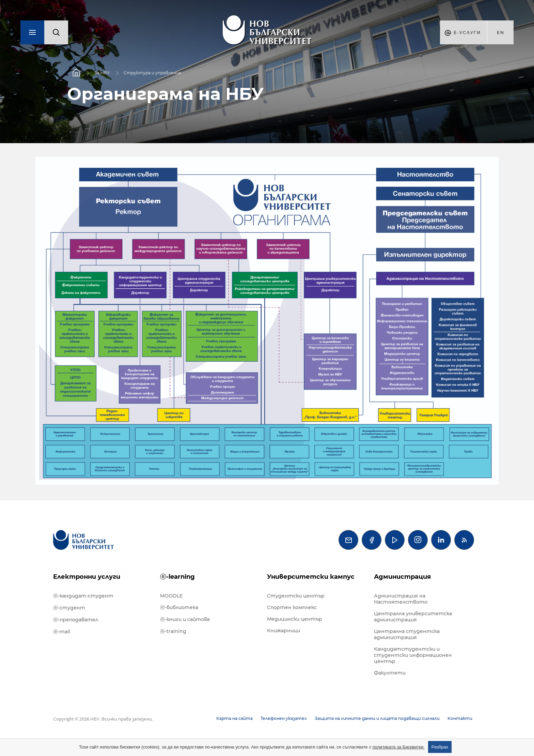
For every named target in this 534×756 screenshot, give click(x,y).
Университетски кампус (311, 577)
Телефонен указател (284, 718)
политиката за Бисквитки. (399, 747)
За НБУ (102, 73)
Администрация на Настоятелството (401, 599)
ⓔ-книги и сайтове (185, 619)
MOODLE (171, 596)
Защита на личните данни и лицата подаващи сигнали (377, 718)
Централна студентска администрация (407, 634)
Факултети (390, 673)
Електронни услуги (87, 577)
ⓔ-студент (69, 608)
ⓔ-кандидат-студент (83, 596)
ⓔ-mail (62, 632)
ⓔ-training (173, 631)
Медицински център (295, 619)
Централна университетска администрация (413, 617)
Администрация (402, 577)
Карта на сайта (234, 718)
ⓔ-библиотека (179, 607)
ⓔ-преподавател (76, 620)
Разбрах (440, 747)
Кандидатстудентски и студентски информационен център (413, 655)
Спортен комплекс (292, 607)
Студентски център (296, 596)
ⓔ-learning (177, 577)
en (501, 33)
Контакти (460, 718)
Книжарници (284, 631)
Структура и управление (153, 73)
